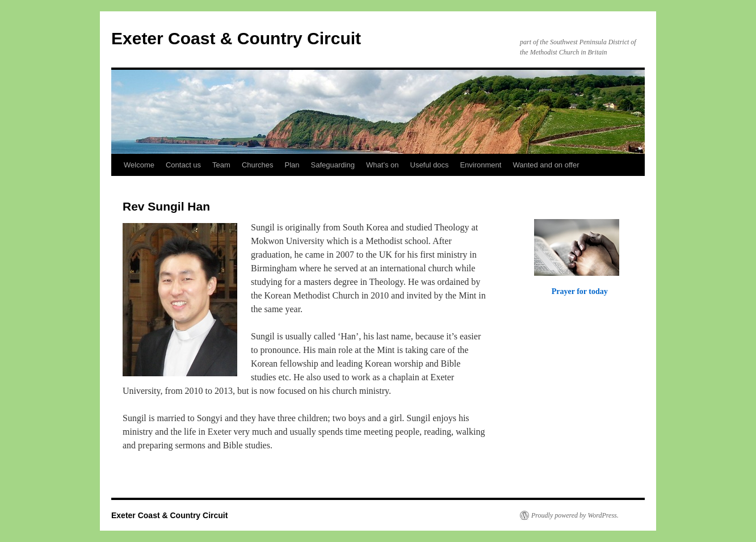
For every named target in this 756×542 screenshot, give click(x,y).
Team (221, 165)
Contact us (183, 165)
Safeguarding (333, 165)
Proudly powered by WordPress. (575, 515)
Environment (480, 165)
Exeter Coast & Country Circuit (236, 38)
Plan (292, 165)
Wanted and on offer (546, 165)
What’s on (383, 165)
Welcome (139, 165)
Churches (258, 165)
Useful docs (430, 165)
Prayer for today (580, 291)
